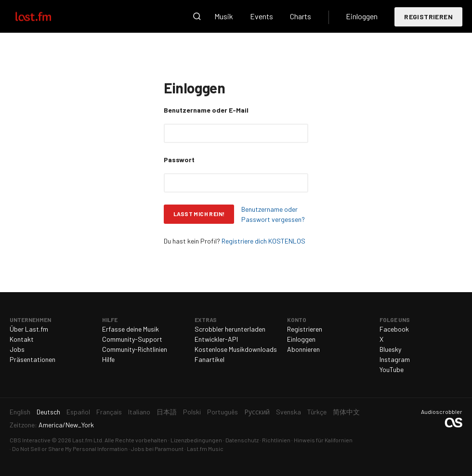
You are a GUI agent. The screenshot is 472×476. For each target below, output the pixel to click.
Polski (192, 412)
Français (109, 412)
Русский (257, 412)
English (20, 412)
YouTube (392, 369)
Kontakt (22, 339)
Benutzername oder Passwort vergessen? (273, 214)
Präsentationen (33, 359)
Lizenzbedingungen (196, 440)
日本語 (167, 412)
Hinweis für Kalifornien (323, 440)
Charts (301, 16)
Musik (224, 16)
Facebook (394, 329)
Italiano (139, 412)
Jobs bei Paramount (157, 449)
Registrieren (428, 17)
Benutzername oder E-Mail (206, 110)
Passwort (179, 160)
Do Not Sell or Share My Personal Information (70, 449)
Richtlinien (276, 440)
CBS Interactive (30, 440)
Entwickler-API (216, 339)
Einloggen (362, 16)
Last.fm (44, 16)
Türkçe (317, 412)
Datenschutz (242, 440)
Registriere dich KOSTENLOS (263, 241)
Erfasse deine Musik (131, 329)
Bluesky (390, 349)
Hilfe (108, 359)
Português (223, 412)
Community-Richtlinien (135, 349)
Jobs (17, 349)
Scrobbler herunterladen (230, 329)
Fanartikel (210, 359)
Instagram (395, 359)
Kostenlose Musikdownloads (236, 349)
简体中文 (346, 412)
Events (262, 16)
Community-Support (132, 339)
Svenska (288, 412)
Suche (197, 16)
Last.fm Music (205, 449)
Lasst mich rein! (199, 214)
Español (78, 412)
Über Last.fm (29, 329)
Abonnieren (303, 349)
